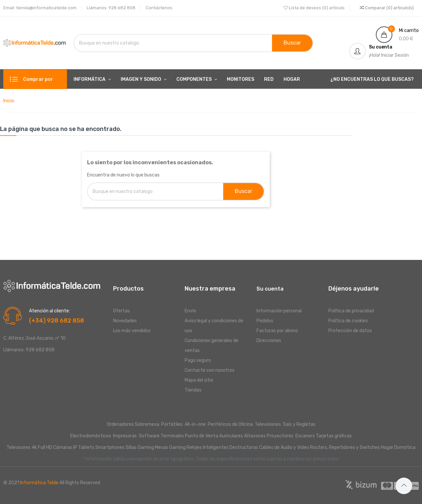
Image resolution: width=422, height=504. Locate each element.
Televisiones (268, 424)
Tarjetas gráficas (334, 436)
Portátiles (172, 424)
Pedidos (265, 321)
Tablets (86, 447)
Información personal (279, 311)
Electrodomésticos (91, 436)
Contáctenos (159, 8)
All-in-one (196, 424)
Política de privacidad (351, 311)
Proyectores (280, 436)
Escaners (305, 436)
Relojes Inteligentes (208, 447)
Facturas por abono (277, 331)
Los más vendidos (132, 331)
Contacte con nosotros (210, 370)
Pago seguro (198, 360)
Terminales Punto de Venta (189, 436)
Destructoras (244, 447)
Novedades (125, 321)
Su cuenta (270, 289)
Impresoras (125, 436)
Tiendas (193, 390)
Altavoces (255, 436)
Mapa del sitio (199, 380)
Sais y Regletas (299, 424)
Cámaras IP (65, 447)
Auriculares (231, 436)
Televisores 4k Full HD (29, 447)
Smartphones (110, 447)
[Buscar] (142, 43)
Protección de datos (350, 331)
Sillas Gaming (140, 447)
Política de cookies (348, 321)
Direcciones (269, 341)
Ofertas (121, 311)
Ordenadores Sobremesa (133, 424)
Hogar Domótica (398, 447)
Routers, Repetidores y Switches (345, 447)
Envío (190, 311)
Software (149, 436)
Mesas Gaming (170, 447)
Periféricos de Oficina (230, 424)
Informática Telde (39, 483)
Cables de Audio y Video (284, 447)
